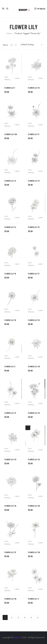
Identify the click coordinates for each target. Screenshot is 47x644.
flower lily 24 (34, 459)
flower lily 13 (34, 181)
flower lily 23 (10, 459)
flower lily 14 (10, 227)
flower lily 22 (34, 413)
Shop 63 (17, 638)
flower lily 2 (10, 366)
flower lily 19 (34, 320)
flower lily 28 (34, 552)
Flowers (17, 78)
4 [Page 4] (25, 617)
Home (9, 33)
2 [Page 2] (12, 617)
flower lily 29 (10, 599)
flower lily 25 (10, 506)
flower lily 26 (34, 506)
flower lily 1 (10, 88)
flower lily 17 (34, 274)
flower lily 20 (34, 366)
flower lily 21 (10, 413)
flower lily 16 (10, 274)
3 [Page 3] (18, 617)
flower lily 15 (34, 227)
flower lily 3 (33, 599)
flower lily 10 (34, 88)
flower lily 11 (34, 134)
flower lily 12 (10, 181)
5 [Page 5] (31, 617)
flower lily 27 (10, 552)
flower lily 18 (10, 320)
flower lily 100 (11, 134)
